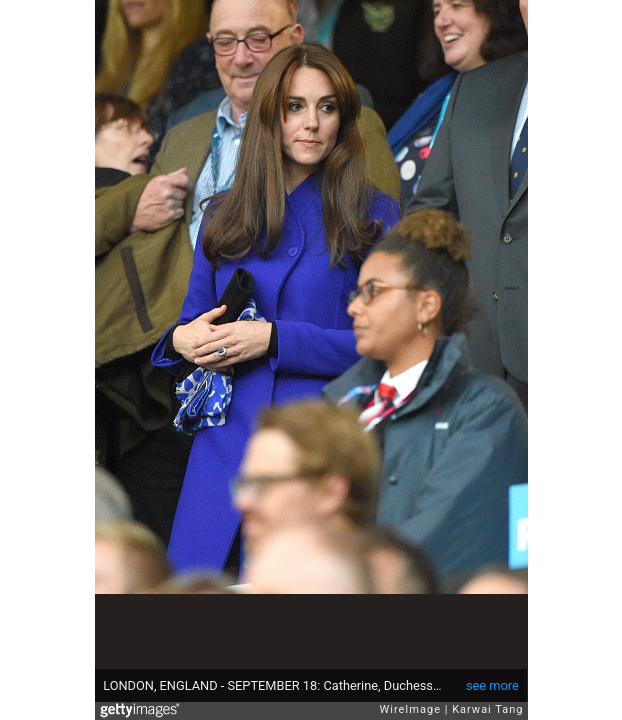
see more (492, 685)
